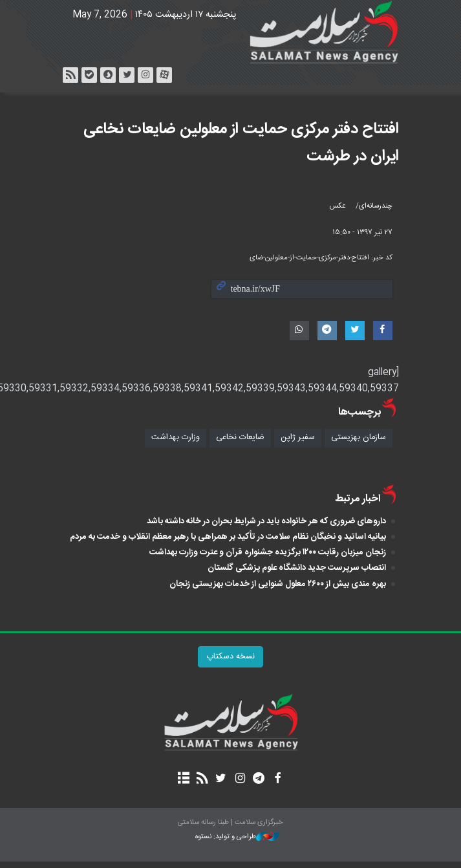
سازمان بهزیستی (359, 438)
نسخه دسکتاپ (230, 657)
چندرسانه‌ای (376, 206)
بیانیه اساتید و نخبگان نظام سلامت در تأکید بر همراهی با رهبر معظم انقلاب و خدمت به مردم (228, 537)
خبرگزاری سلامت (231, 32)
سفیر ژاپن (298, 438)
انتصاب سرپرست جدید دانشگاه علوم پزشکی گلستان (297, 568)
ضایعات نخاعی (240, 438)
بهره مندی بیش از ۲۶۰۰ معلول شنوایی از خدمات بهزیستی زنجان (278, 584)
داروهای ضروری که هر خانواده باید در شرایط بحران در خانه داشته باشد (266, 521)
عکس (338, 206)
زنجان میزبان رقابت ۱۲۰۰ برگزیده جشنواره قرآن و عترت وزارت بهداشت (268, 552)
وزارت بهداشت (176, 438)
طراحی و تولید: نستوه (237, 837)
